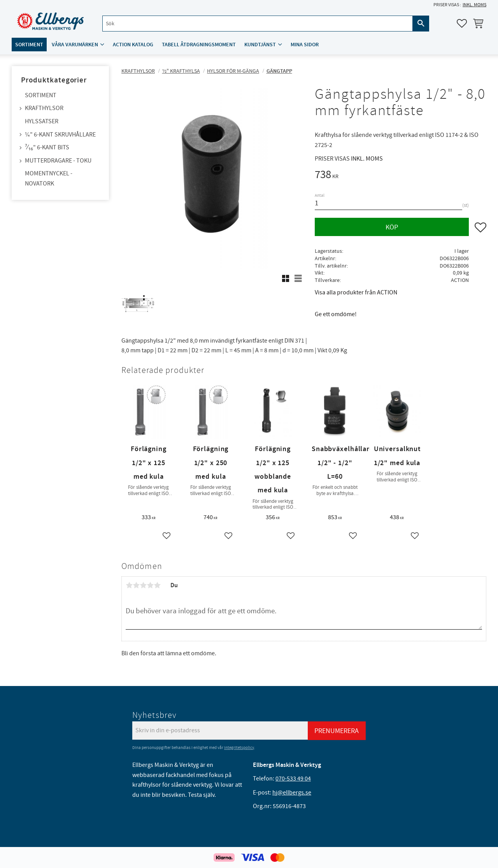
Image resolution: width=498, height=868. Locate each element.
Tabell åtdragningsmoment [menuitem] (199, 45)
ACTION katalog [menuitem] (133, 45)
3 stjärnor (143, 585)
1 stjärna (129, 585)
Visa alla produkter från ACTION (356, 292)
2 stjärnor (136, 585)
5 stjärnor (157, 585)
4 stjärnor (150, 585)
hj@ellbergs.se (292, 793)
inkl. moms (474, 5)
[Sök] (421, 24)
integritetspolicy (239, 748)
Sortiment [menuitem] (29, 45)
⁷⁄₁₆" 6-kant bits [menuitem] (47, 147)
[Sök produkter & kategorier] (257, 24)
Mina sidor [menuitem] (305, 45)
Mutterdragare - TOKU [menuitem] (58, 161)
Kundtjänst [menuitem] (260, 45)
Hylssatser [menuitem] (42, 121)
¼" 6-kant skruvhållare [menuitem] (60, 135)
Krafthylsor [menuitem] (44, 108)
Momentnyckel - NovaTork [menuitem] (49, 178)
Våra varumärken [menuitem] (75, 45)
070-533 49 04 (293, 779)
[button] (462, 24)
